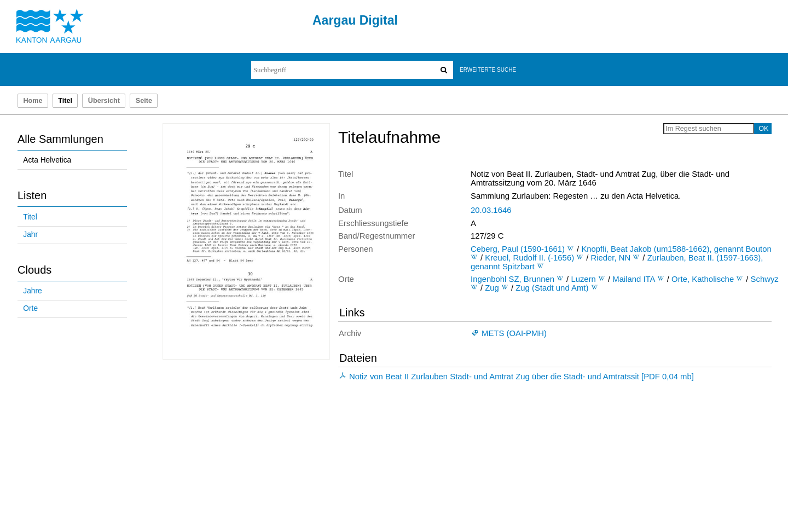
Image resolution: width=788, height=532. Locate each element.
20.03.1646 (491, 210)
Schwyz (765, 279)
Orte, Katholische (703, 279)
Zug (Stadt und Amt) (552, 288)
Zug (492, 288)
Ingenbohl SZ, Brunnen (512, 279)
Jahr (30, 235)
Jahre (32, 291)
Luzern (583, 279)
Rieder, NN (611, 258)
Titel (30, 217)
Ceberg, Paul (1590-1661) (518, 249)
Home (33, 101)
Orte (30, 308)
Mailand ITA (633, 279)
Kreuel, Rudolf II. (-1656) (529, 258)
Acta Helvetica (47, 160)
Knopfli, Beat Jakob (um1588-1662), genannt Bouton (676, 249)
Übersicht (104, 101)
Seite (144, 101)
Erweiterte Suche (488, 70)
